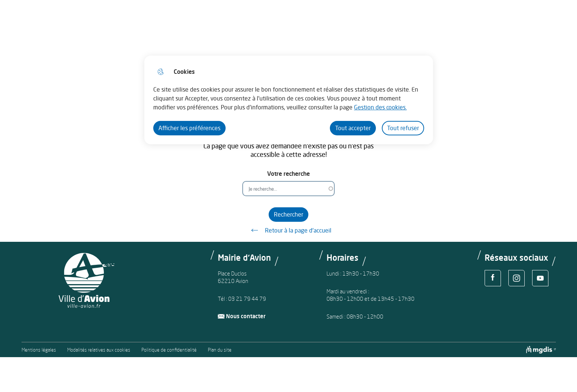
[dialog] (289, 100)
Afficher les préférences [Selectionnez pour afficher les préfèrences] (189, 128)
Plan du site (220, 350)
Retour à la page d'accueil (289, 230)
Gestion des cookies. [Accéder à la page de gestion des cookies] (380, 107)
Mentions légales (39, 350)
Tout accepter (353, 128)
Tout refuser (403, 128)
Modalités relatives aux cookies (99, 350)
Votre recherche (288, 174)
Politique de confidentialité (169, 350)
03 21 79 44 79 (247, 299)
